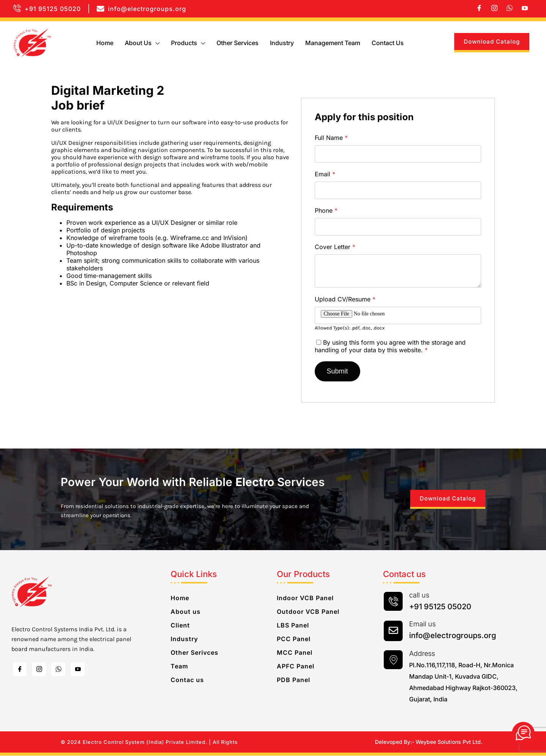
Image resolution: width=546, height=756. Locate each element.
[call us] (393, 602)
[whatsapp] (510, 9)
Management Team (333, 43)
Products (188, 43)
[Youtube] (525, 9)
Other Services (238, 43)
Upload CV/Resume (345, 299)
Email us (422, 624)
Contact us (388, 43)
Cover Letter (335, 247)
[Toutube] (78, 670)
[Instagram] (494, 9)
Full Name (331, 138)
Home (105, 43)
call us (419, 595)
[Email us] (393, 631)
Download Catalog (492, 42)
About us (142, 43)
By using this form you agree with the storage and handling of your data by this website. (390, 346)
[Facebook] (479, 9)
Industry (282, 43)
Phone (326, 210)
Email (325, 174)
